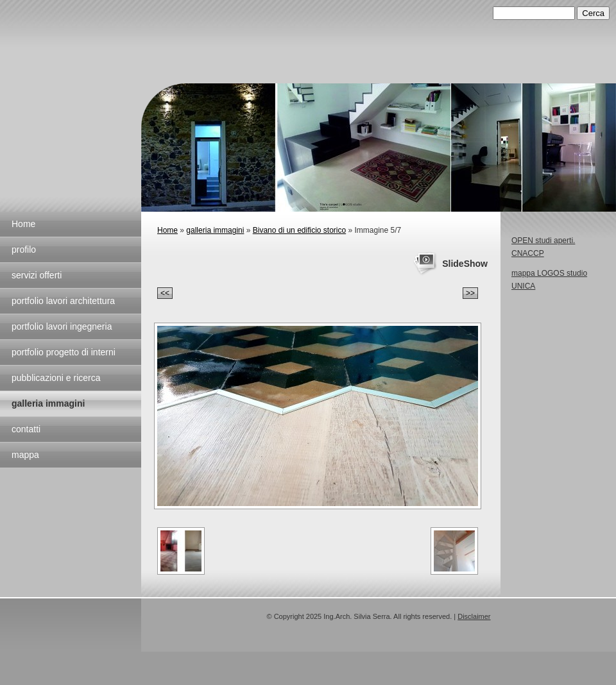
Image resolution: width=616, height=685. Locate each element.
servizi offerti (37, 275)
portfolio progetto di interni (64, 352)
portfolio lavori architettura (63, 301)
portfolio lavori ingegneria (62, 326)
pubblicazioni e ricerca (56, 378)
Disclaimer (474, 616)
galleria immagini (48, 403)
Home (23, 224)
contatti (26, 429)
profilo (24, 249)
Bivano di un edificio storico (299, 230)
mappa (25, 455)
